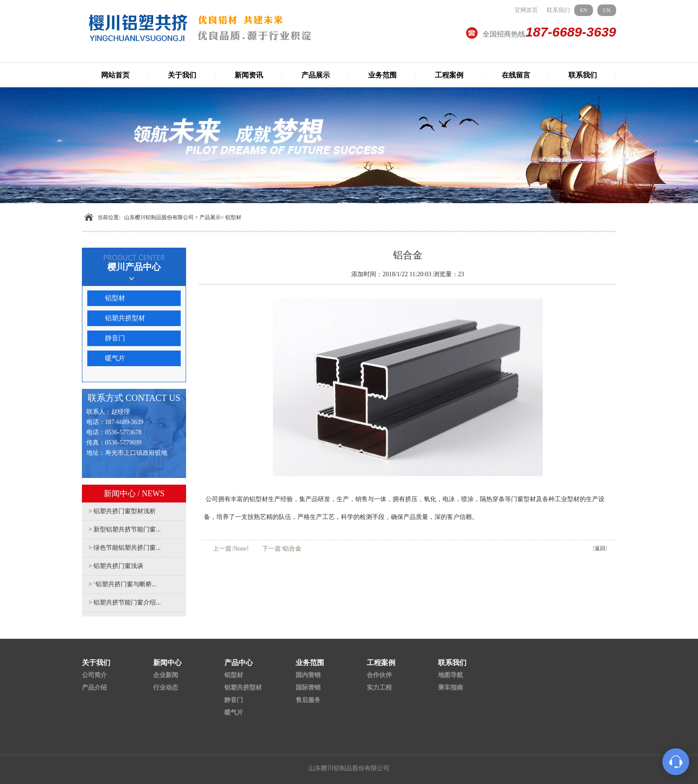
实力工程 (379, 688)
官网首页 (526, 10)
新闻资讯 (249, 75)
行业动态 (166, 688)
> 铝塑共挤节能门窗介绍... (125, 602)
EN (584, 10)
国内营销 (308, 675)
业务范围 (382, 75)
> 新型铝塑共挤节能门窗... (125, 529)
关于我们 (182, 75)
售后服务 (308, 700)
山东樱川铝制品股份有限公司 (159, 217)
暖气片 (115, 358)
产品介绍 (94, 688)
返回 (600, 548)
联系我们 (558, 10)
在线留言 (516, 75)
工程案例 (449, 75)
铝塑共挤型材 (125, 318)
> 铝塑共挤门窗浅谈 (116, 566)
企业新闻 (166, 675)
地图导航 (450, 675)
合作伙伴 (379, 675)
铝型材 (233, 217)
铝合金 (292, 549)
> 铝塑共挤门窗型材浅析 (122, 511)
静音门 (115, 338)
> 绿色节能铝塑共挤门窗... (125, 548)
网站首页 (115, 75)
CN (607, 10)
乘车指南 (450, 688)
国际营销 (308, 688)
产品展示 (316, 75)
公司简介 (94, 675)
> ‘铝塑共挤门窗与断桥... (123, 584)
